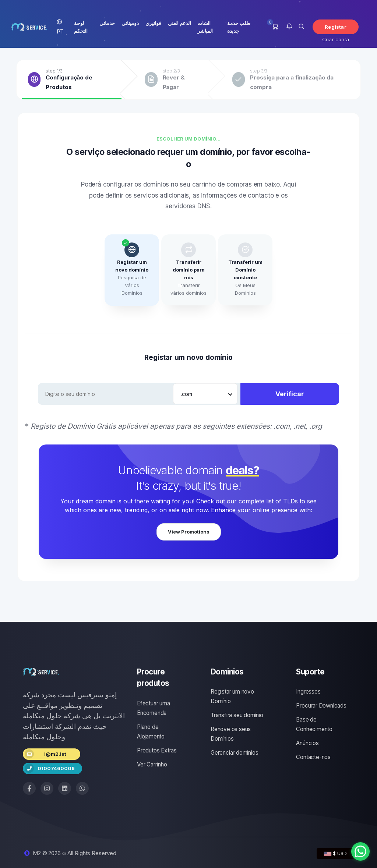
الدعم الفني (179, 23)
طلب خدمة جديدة (239, 27)
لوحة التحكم (81, 27)
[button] (289, 27)
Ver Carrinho (152, 764)
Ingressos (308, 692)
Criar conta (336, 39)
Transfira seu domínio (237, 715)
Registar (336, 27)
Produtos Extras (157, 750)
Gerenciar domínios (234, 753)
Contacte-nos (313, 757)
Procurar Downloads (321, 706)
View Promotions (189, 532)
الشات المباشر (205, 27)
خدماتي (107, 23)
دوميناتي (130, 23)
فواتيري (153, 23)
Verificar (290, 394)
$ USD (335, 853)
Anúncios (307, 743)
